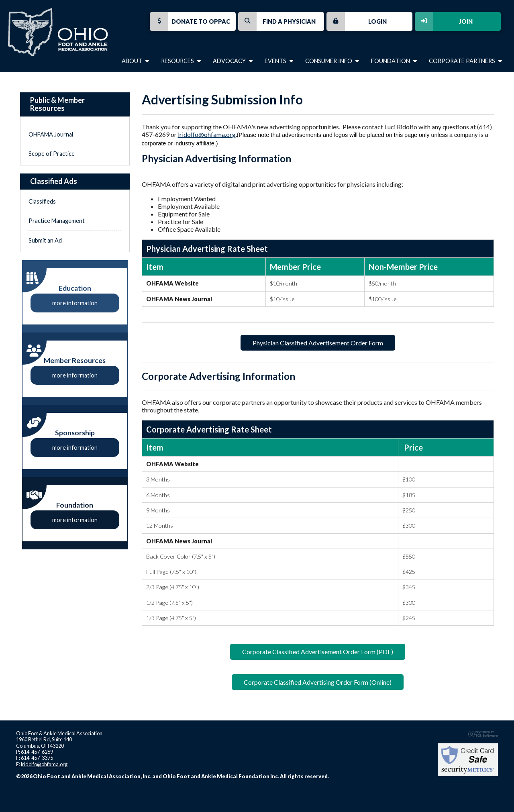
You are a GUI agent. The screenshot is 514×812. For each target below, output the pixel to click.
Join (444, 21)
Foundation (394, 61)
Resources (181, 61)
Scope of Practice (52, 154)
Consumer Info (332, 61)
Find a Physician (277, 21)
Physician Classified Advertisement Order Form (318, 343)
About (135, 61)
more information (75, 303)
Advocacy (233, 61)
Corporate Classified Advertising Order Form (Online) (318, 682)
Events (279, 61)
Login (357, 21)
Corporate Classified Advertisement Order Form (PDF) (318, 652)
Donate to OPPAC (190, 21)
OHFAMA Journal (51, 134)
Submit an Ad (45, 240)
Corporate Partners (465, 61)
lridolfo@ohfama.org (207, 134)
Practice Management (57, 221)
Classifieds (42, 201)
